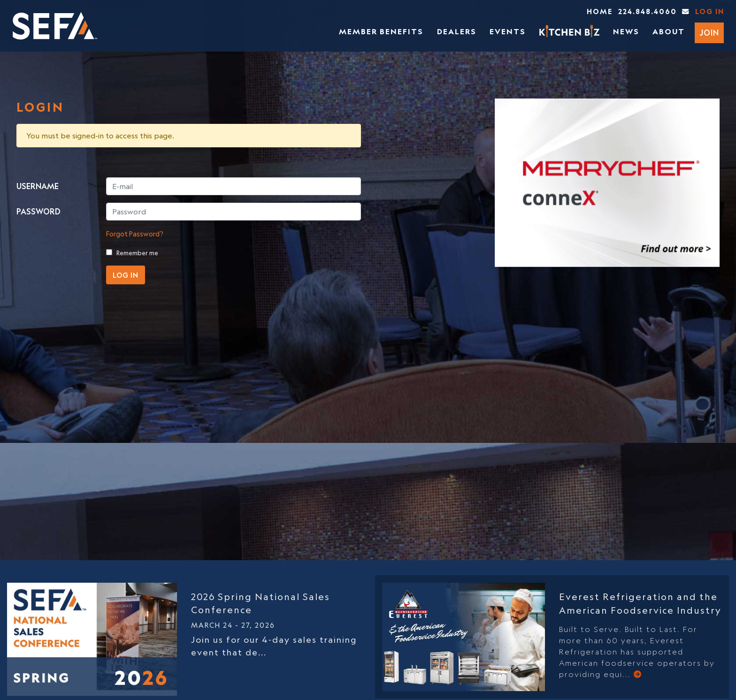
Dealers (457, 31)
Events (508, 31)
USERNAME (38, 186)
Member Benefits (381, 31)
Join (709, 33)
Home (600, 11)
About (669, 31)
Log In (710, 11)
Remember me (137, 253)
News (626, 31)
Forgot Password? (135, 234)
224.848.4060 (648, 11)
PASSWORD (38, 212)
